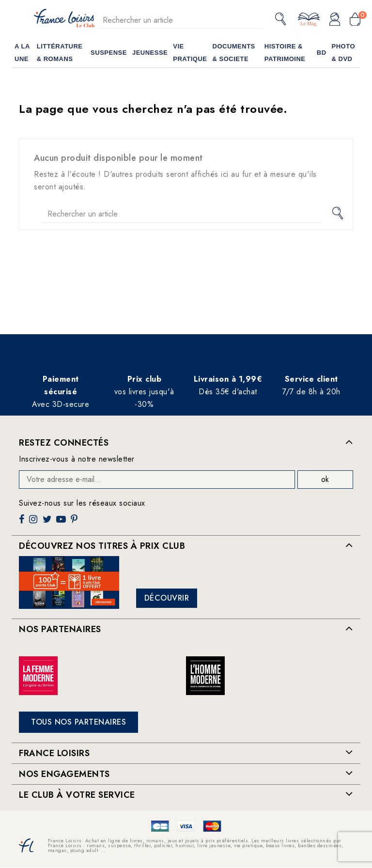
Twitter (48, 523)
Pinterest (75, 523)
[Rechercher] (181, 20)
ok (325, 479)
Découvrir (167, 598)
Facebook (23, 523)
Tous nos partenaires (78, 722)
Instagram (34, 523)
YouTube (62, 523)
